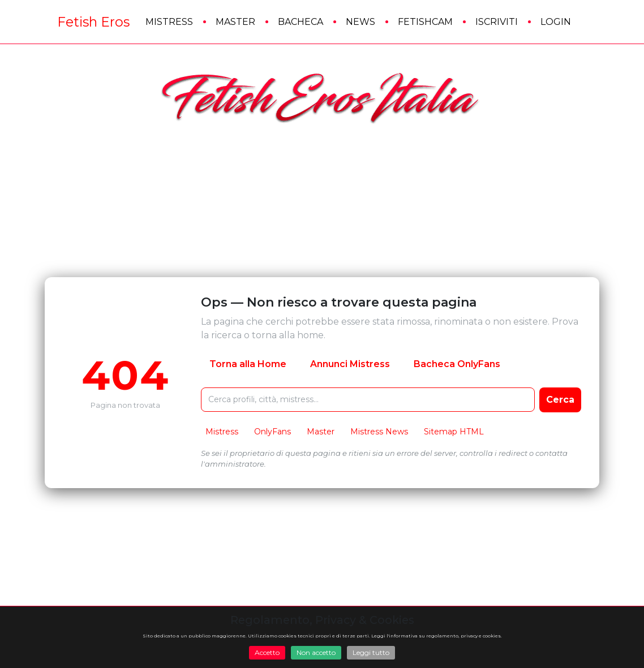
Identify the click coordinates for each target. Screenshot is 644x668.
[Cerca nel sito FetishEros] (368, 400)
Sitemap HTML (454, 432)
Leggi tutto (371, 652)
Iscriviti (497, 22)
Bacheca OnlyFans (457, 364)
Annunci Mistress (350, 364)
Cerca (560, 400)
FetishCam (425, 22)
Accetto (267, 652)
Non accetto (316, 652)
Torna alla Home (248, 364)
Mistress (169, 22)
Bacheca (300, 22)
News (360, 22)
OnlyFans (272, 432)
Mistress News (379, 432)
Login (556, 22)
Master (235, 22)
